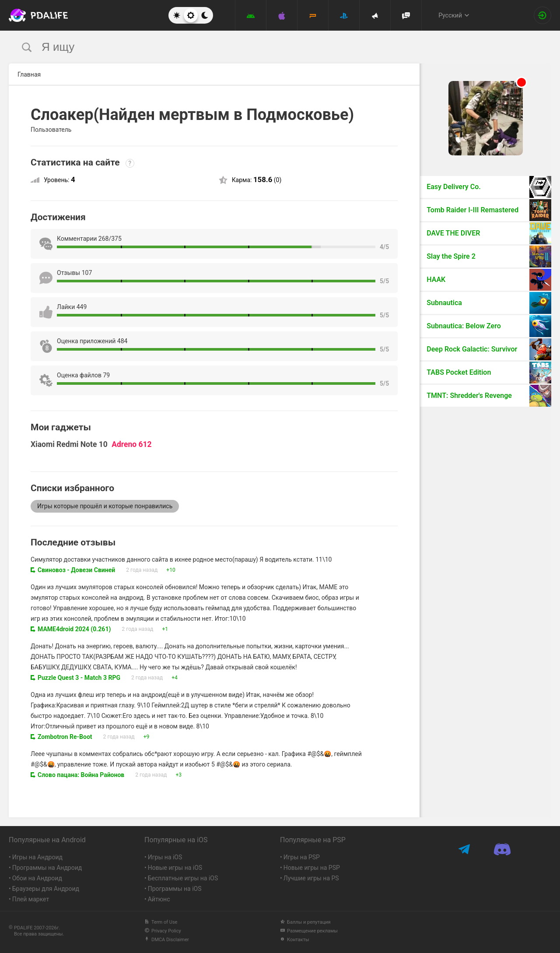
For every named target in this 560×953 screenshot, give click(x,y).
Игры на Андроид (37, 857)
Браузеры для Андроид (46, 889)
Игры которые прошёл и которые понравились (105, 506)
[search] (264, 47)
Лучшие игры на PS (311, 878)
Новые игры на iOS (175, 868)
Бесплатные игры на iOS (183, 878)
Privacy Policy (163, 931)
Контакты (295, 940)
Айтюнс (159, 899)
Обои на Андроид (37, 878)
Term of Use (161, 922)
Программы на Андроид (47, 868)
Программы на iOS (175, 889)
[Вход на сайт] (542, 15)
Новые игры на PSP (312, 868)
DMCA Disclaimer (167, 940)
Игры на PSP (302, 857)
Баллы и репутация (305, 922)
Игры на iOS (165, 857)
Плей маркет (31, 899)
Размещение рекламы (309, 931)
